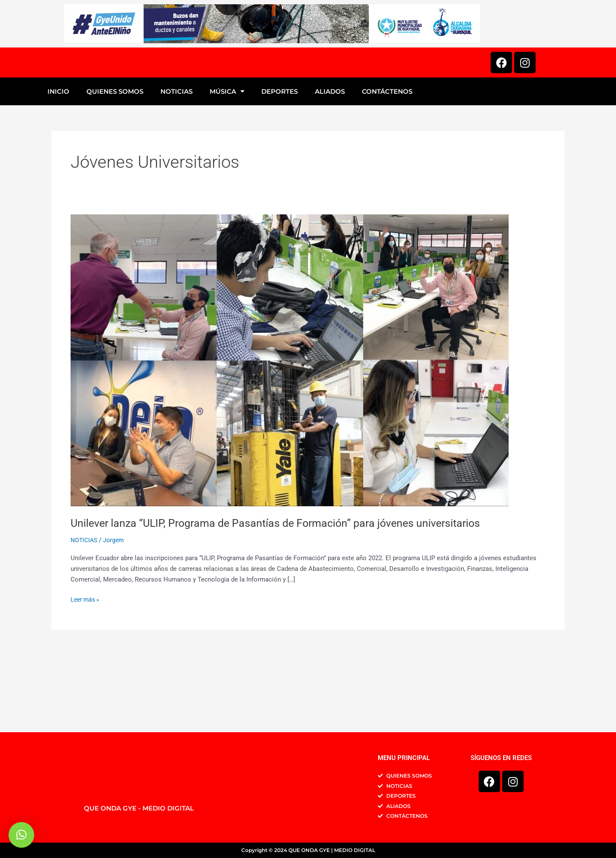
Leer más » (86, 676)
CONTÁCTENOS (387, 169)
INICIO (58, 169)
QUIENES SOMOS (115, 169)
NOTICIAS (176, 169)
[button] (21, 835)
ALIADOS (330, 169)
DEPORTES (280, 169)
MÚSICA (227, 169)
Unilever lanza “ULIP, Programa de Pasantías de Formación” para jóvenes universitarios (282, 600)
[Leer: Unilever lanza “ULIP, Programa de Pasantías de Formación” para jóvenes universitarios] (290, 437)
